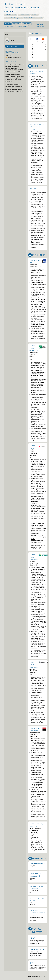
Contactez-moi (13, 46)
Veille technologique (37, 949)
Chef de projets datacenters (34, 557)
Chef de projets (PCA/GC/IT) (34, 348)
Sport (31, 963)
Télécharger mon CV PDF (40, 25)
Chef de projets (32, 447)
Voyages (32, 937)
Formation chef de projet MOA (36, 887)
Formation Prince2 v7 (37, 864)
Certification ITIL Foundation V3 (35, 875)
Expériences (39, 255)
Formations (39, 858)
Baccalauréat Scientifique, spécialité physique (37, 913)
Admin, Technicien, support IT (36, 825)
